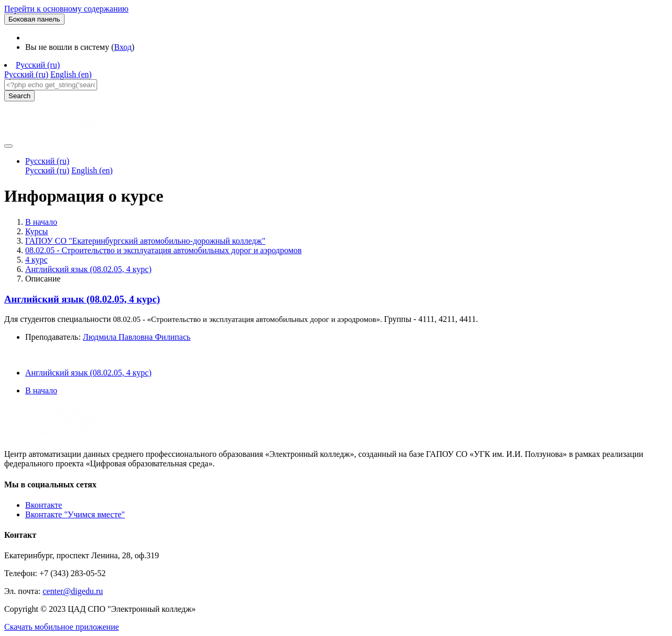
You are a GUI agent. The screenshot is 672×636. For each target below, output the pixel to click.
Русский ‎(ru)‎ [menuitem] (26, 74)
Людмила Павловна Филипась (137, 337)
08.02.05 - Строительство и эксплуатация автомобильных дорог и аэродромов (164, 250)
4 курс (36, 260)
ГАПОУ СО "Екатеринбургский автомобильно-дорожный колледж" (145, 241)
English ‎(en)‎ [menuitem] (71, 74)
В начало (41, 222)
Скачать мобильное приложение (62, 627)
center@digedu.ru (73, 591)
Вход (123, 47)
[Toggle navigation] (8, 146)
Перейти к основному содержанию (66, 9)
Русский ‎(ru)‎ (38, 65)
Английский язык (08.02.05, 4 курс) (88, 269)
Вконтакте (44, 505)
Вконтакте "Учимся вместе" (75, 514)
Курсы (36, 231)
